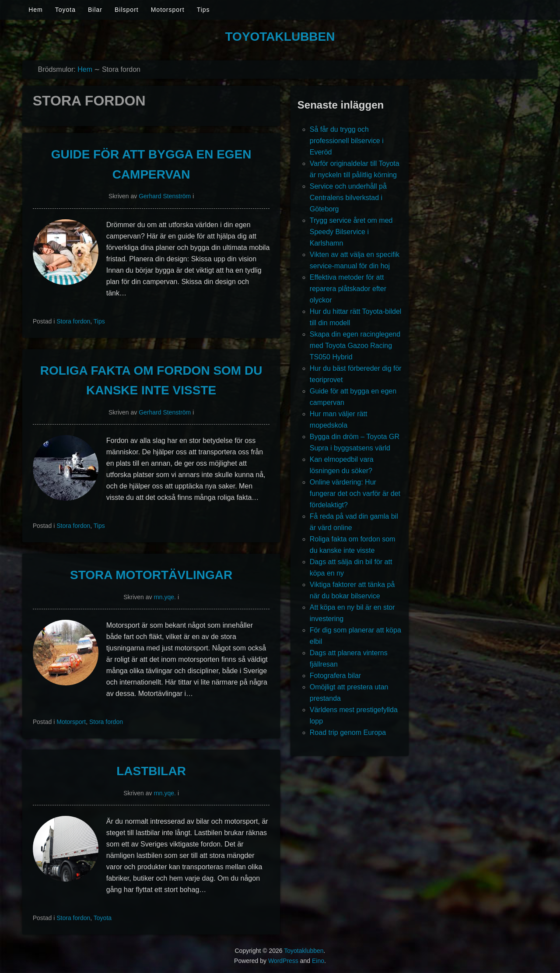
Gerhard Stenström (165, 196)
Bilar (95, 10)
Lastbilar (151, 771)
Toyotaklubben (280, 37)
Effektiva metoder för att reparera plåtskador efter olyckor (348, 289)
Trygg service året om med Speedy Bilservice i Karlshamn (351, 232)
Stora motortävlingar (151, 575)
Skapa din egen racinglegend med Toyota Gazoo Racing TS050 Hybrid (355, 346)
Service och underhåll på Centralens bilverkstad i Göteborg (348, 198)
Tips (203, 10)
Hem (36, 10)
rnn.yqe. (165, 597)
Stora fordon (73, 321)
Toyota (65, 10)
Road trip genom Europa (348, 732)
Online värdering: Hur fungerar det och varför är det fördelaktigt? (355, 494)
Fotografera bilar (335, 676)
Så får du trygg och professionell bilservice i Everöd (347, 141)
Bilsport (127, 10)
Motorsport (168, 10)
